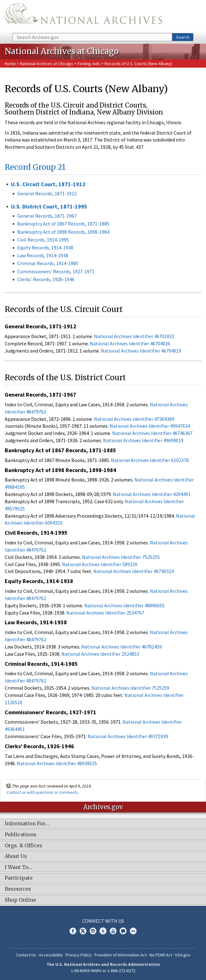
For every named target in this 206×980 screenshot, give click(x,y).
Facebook (73, 931)
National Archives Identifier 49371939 (128, 736)
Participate (19, 878)
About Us (16, 856)
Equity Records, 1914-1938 (45, 248)
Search (183, 37)
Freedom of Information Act (121, 955)
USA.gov (183, 955)
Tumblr (103, 931)
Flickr (133, 931)
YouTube (113, 931)
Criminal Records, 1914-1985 (48, 263)
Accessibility (51, 955)
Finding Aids (89, 64)
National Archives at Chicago (47, 64)
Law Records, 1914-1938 (43, 255)
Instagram (93, 931)
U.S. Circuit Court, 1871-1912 (48, 184)
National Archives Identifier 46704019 (141, 351)
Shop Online (20, 900)
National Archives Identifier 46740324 (133, 571)
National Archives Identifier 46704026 (130, 343)
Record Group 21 (35, 167)
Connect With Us (103, 921)
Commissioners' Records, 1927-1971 (56, 271)
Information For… (27, 824)
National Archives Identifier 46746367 (152, 433)
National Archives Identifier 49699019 (143, 440)
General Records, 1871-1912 (47, 193)
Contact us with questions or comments (42, 792)
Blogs (123, 931)
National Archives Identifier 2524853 (100, 654)
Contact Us (26, 955)
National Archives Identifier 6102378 (150, 460)
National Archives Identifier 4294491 (152, 494)
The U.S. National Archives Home (83, 16)
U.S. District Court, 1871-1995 (49, 206)
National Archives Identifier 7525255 (121, 557)
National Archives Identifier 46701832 (134, 336)
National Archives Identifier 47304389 (134, 419)
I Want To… (18, 867)
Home (10, 64)
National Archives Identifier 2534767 (105, 613)
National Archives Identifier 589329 (100, 564)
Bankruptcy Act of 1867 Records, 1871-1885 (63, 224)
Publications (21, 835)
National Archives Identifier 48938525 (57, 763)
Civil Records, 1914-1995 (43, 240)
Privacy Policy (79, 955)
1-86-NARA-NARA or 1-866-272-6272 (103, 971)
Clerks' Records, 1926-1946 (46, 279)
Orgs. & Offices (24, 846)
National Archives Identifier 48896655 (124, 605)
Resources (18, 889)
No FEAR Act (161, 955)
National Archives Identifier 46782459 (122, 647)
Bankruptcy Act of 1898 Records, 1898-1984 (63, 232)
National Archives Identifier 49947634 (150, 426)
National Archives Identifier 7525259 (130, 688)
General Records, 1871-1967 (47, 216)
